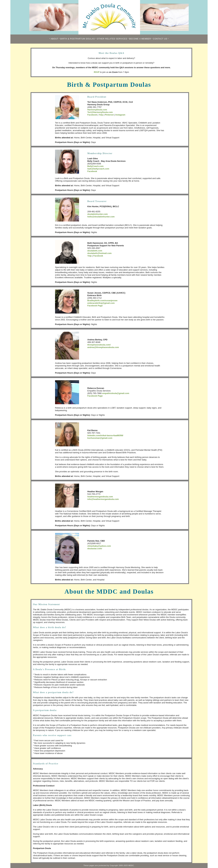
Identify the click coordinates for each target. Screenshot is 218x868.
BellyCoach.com (95, 166)
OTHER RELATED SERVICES (112, 39)
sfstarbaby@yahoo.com (99, 546)
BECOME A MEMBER (140, 39)
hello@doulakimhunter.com (101, 217)
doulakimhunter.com (98, 214)
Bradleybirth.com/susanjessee (102, 300)
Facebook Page (95, 306)
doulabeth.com (95, 251)
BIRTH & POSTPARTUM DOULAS (78, 39)
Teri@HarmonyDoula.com (100, 112)
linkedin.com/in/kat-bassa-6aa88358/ (105, 435)
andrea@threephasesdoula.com (103, 347)
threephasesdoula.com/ (99, 345)
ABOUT (54, 39)
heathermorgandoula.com (100, 497)
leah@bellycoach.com (98, 169)
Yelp (101, 115)
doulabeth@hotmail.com (99, 253)
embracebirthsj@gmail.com (101, 303)
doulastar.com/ (95, 549)
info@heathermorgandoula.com (103, 499)
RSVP (97, 72)
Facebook (92, 115)
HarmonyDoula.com (97, 110)
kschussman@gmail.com (100, 438)
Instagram (120, 115)
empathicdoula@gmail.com (116, 393)
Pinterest (109, 115)
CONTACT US (160, 39)
